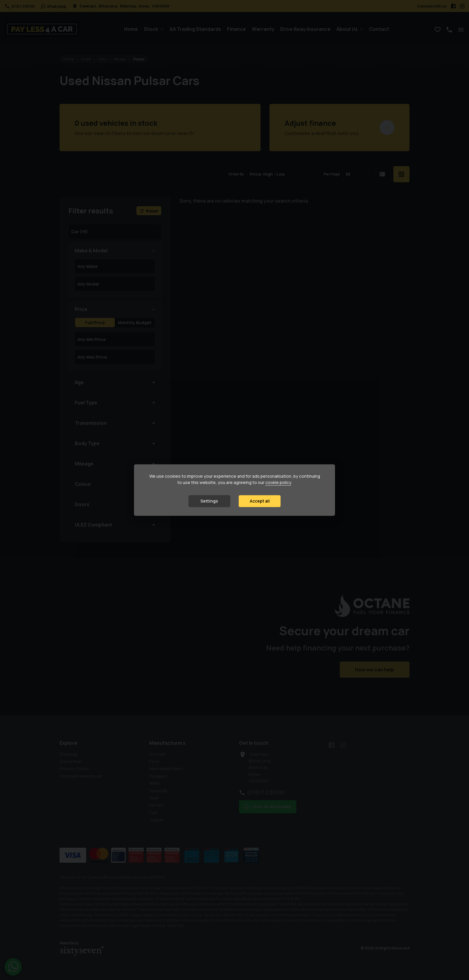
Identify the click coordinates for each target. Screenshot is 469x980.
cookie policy (278, 482)
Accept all (260, 501)
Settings (209, 501)
